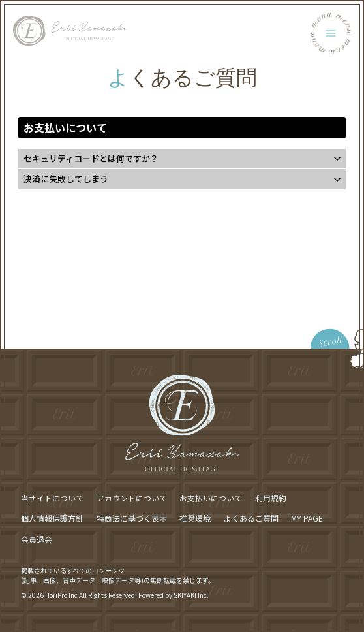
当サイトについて (52, 498)
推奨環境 (195, 518)
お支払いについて (211, 498)
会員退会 (37, 539)
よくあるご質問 (251, 518)
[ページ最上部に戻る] (274, 329)
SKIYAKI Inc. (191, 595)
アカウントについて (132, 498)
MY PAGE (307, 518)
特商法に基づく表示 (132, 518)
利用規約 (271, 498)
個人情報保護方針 (52, 518)
